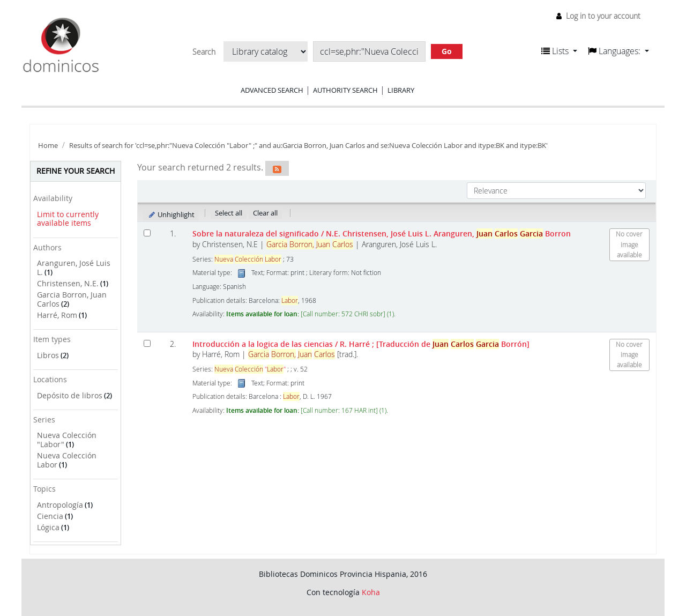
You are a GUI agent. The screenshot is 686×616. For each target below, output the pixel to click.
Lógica (48, 527)
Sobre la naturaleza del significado (382, 233)
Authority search (345, 90)
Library (401, 90)
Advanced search (272, 90)
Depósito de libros (70, 395)
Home (48, 146)
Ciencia (50, 516)
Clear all (265, 213)
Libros (48, 355)
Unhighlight (171, 214)
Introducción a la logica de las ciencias (361, 344)
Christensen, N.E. (68, 283)
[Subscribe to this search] (277, 168)
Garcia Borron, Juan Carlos (72, 299)
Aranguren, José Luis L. (74, 268)
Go (447, 51)
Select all (229, 213)
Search (204, 52)
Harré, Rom (57, 315)
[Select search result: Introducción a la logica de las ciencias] (147, 343)
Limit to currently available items (68, 219)
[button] (559, 51)
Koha (371, 592)
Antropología (60, 505)
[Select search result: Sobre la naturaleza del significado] (147, 233)
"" (250, 369)
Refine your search (76, 171)
